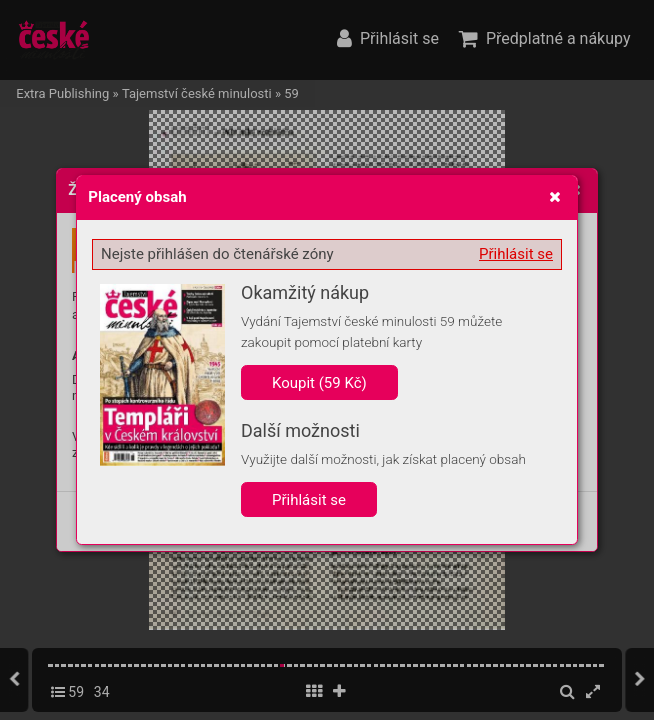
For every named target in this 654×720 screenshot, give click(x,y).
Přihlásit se (516, 254)
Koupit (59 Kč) (319, 383)
